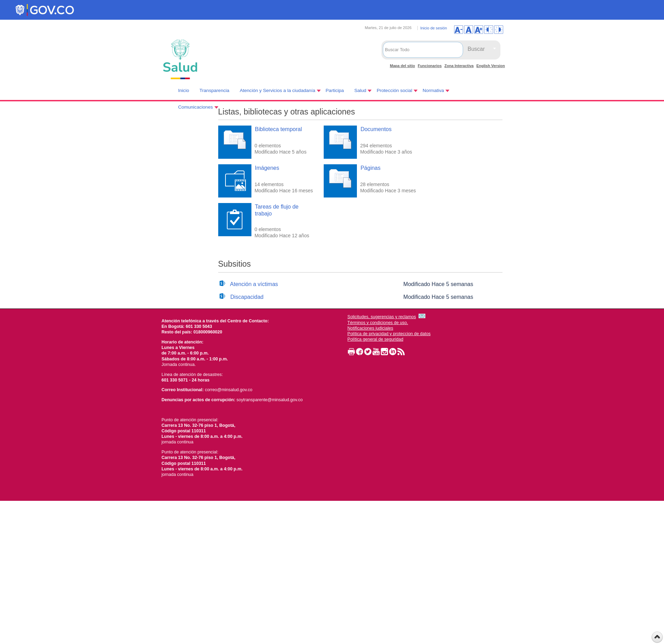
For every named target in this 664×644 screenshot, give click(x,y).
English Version (491, 66)
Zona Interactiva (459, 66)
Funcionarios (430, 66)
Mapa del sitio (402, 66)
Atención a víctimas (254, 284)
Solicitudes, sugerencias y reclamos (382, 317)
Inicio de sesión (434, 28)
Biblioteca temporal (278, 129)
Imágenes (267, 168)
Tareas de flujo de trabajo (277, 210)
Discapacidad (247, 297)
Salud (360, 90)
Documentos (376, 129)
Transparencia (214, 90)
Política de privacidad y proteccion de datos (389, 334)
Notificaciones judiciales (370, 328)
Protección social (394, 90)
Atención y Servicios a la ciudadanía (277, 90)
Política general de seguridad (376, 339)
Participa (335, 90)
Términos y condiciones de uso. (378, 323)
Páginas (370, 168)
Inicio (184, 90)
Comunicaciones (196, 107)
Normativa (433, 90)
